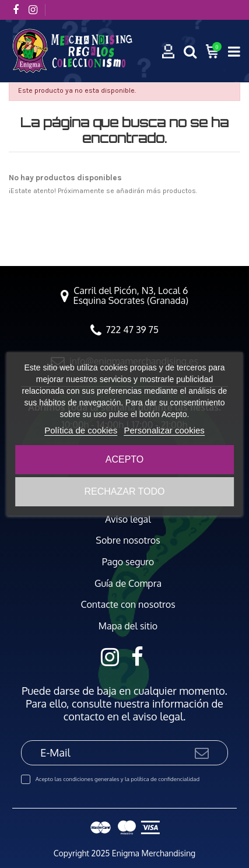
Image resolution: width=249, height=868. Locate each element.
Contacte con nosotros (128, 605)
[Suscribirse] (202, 753)
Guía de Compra (128, 584)
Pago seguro (128, 562)
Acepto (125, 459)
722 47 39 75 (132, 330)
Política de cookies (81, 430)
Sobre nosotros (128, 540)
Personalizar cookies (164, 430)
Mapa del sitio (128, 626)
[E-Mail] (107, 753)
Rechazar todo (124, 491)
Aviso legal (128, 519)
